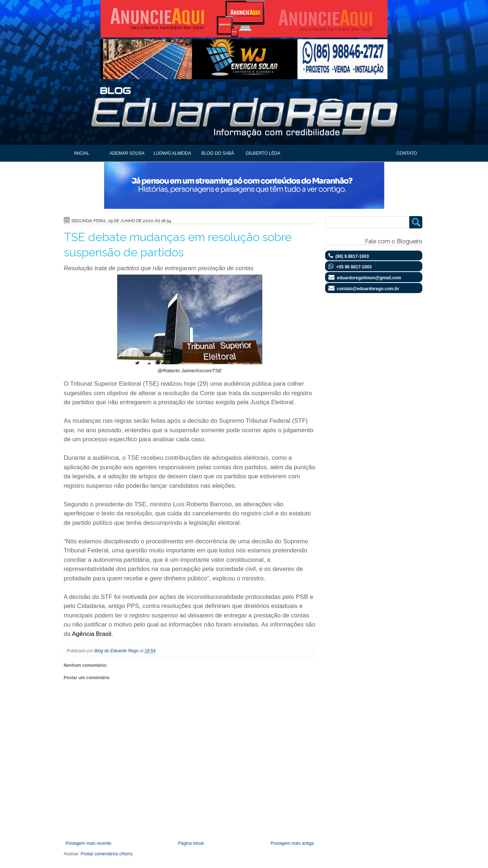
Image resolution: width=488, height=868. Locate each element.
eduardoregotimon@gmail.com (369, 278)
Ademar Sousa (127, 153)
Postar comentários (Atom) (106, 854)
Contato (407, 153)
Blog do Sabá (218, 153)
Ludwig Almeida (172, 153)
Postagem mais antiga (292, 843)
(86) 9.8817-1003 (352, 256)
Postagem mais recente (89, 843)
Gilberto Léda (263, 153)
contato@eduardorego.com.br (368, 289)
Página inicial (191, 843)
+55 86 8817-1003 (354, 267)
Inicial (82, 153)
